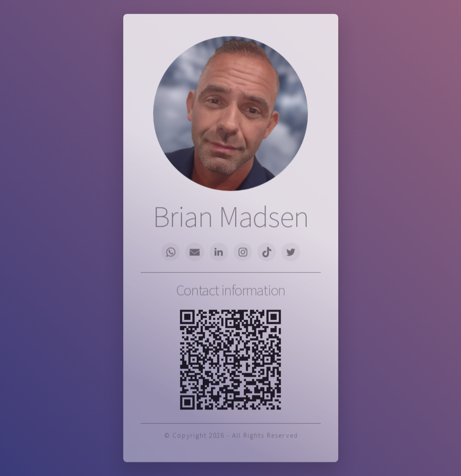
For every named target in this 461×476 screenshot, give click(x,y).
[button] (173, 252)
